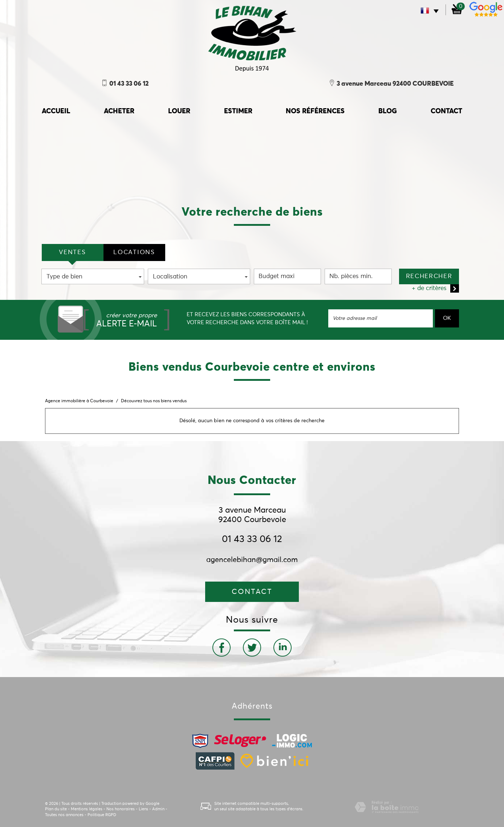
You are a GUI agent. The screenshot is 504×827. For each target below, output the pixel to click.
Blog (388, 111)
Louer (179, 111)
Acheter (119, 111)
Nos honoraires (121, 809)
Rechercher (429, 276)
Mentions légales (87, 809)
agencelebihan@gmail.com (252, 560)
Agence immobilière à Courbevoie (79, 401)
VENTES (72, 252)
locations (134, 252)
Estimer (238, 111)
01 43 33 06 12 (252, 539)
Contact (446, 111)
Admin (158, 809)
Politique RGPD (102, 815)
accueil (56, 111)
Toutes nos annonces (64, 815)
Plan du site (56, 809)
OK (447, 318)
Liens (143, 809)
